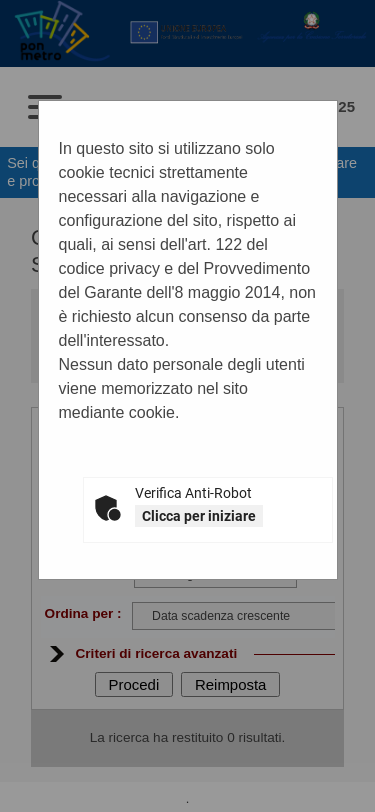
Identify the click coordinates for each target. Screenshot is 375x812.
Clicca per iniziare (199, 516)
